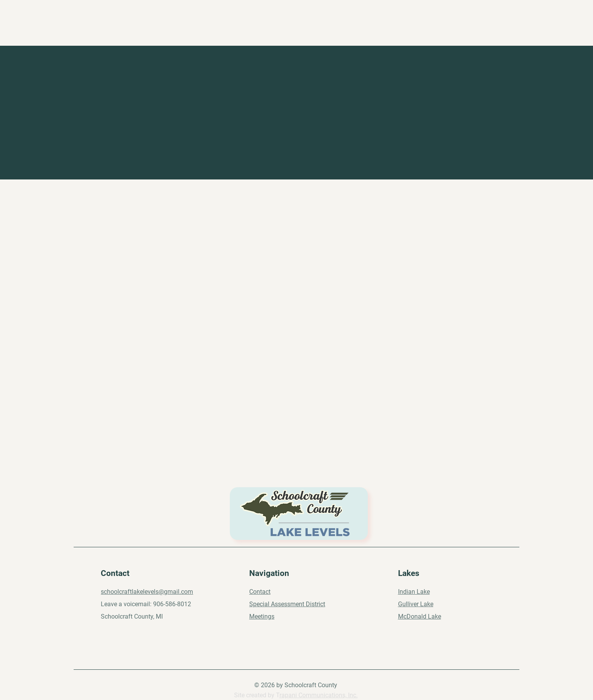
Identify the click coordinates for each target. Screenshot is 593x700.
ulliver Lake (418, 604)
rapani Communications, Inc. (319, 695)
